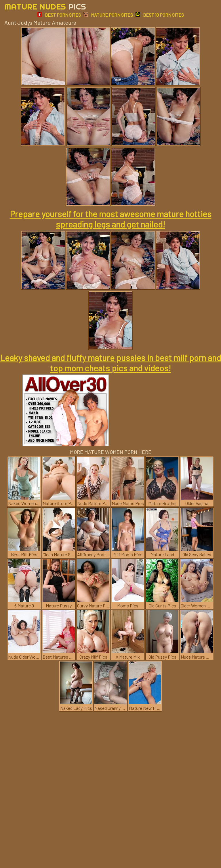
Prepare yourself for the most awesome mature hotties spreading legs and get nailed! (111, 219)
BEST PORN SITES (59, 15)
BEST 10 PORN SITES (160, 15)
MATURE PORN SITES (108, 15)
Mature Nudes (45, 6)
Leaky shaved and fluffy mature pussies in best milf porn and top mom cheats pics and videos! (110, 363)
